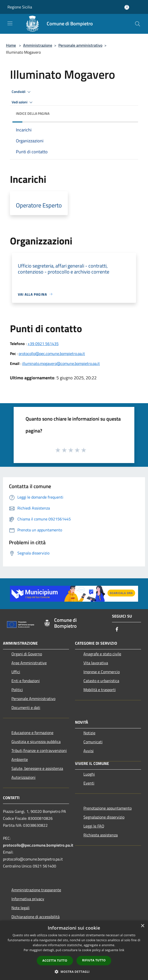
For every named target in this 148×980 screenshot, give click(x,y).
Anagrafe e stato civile (102, 654)
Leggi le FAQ (94, 826)
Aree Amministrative (29, 663)
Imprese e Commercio (102, 672)
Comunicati (93, 742)
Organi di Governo (27, 654)
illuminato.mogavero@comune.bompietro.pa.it (61, 363)
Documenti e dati (26, 707)
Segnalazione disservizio (104, 817)
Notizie (89, 733)
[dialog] (74, 950)
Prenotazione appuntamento (108, 808)
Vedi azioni (23, 102)
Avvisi (89, 751)
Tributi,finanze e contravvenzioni (39, 750)
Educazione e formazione (32, 733)
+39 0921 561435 (43, 344)
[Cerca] (138, 24)
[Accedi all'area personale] (127, 7)
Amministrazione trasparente (36, 890)
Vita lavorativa (96, 663)
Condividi (22, 92)
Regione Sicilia (20, 7)
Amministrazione (38, 45)
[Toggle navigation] (10, 23)
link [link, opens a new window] (122, 950)
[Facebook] (117, 630)
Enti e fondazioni (26, 681)
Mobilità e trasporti (100, 690)
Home (11, 45)
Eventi (89, 783)
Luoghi (89, 774)
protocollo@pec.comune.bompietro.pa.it (52, 353)
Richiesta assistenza (101, 835)
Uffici (16, 672)
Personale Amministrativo (33, 699)
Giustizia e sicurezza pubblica (36, 742)
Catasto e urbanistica (101, 681)
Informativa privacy (28, 899)
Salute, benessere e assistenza (37, 768)
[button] (74, 972)
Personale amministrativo (80, 45)
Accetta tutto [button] (55, 960)
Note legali (20, 908)
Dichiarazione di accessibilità (36, 917)
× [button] (142, 926)
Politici (17, 690)
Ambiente (20, 759)
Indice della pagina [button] (33, 113)
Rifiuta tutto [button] (94, 960)
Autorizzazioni (23, 777)
